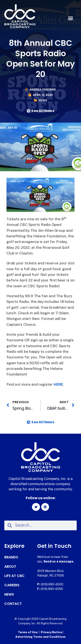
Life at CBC (14, 576)
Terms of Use (28, 632)
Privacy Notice (52, 632)
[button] (71, 18)
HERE (58, 384)
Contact (13, 604)
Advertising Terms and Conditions (40, 637)
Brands (11, 557)
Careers (12, 585)
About (10, 567)
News (43, 100)
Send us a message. (59, 561)
